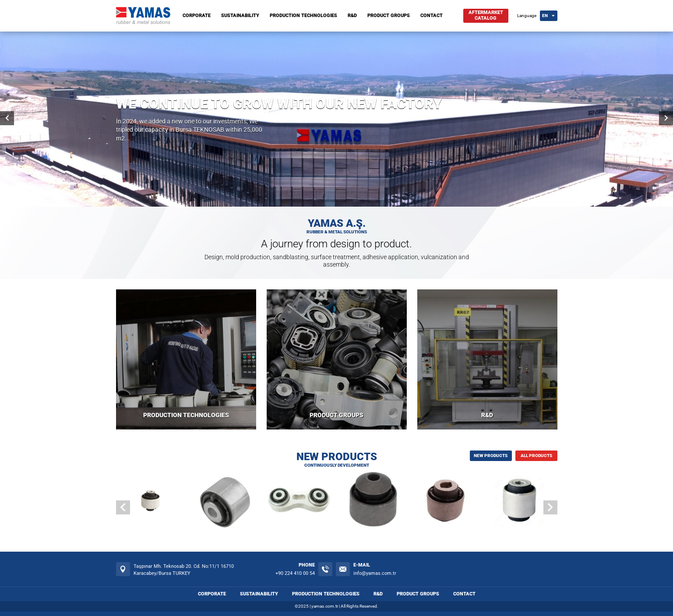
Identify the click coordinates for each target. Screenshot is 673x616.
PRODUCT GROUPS (389, 16)
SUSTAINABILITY (240, 16)
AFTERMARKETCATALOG (486, 15)
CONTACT (432, 16)
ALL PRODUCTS (536, 456)
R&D (352, 16)
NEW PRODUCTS (491, 456)
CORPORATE (197, 16)
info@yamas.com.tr (375, 573)
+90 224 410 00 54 (295, 573)
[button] (550, 507)
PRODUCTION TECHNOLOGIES (303, 16)
